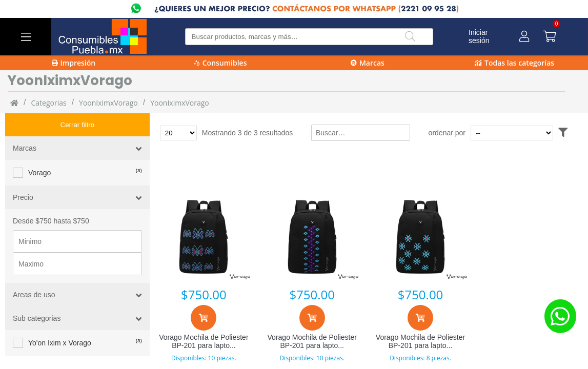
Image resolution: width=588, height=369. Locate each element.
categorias (48, 103)
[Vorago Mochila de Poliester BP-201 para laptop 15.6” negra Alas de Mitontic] (204, 237)
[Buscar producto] (309, 37)
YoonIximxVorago (108, 103)
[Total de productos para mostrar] (178, 133)
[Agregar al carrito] (204, 318)
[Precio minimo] (77, 218)
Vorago (39, 150)
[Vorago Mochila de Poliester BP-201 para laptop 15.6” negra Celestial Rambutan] (420, 237)
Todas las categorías (514, 63)
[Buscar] (410, 37)
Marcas (368, 63)
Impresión (74, 63)
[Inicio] (14, 102)
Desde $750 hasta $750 (51, 198)
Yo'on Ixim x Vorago (60, 320)
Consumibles (221, 63)
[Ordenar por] (531, 133)
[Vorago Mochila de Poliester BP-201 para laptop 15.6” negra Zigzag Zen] (312, 237)
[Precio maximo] (77, 241)
